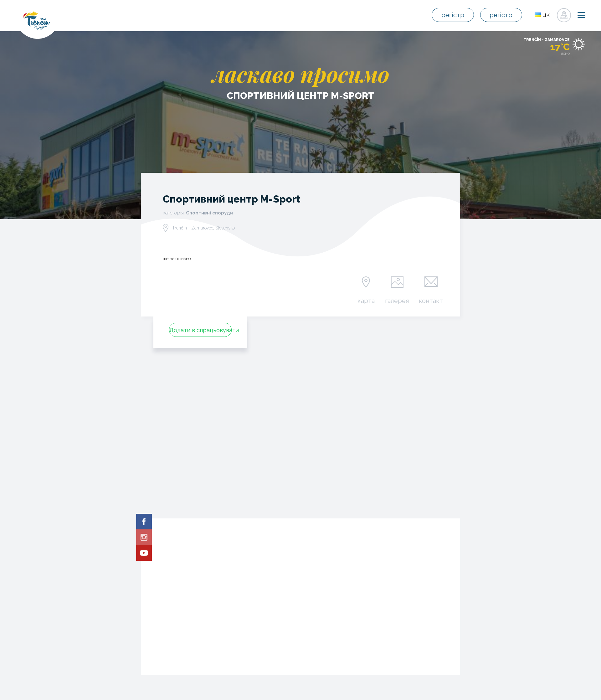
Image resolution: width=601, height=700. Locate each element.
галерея (397, 301)
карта (366, 301)
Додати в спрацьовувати (200, 330)
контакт (431, 301)
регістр (452, 15)
